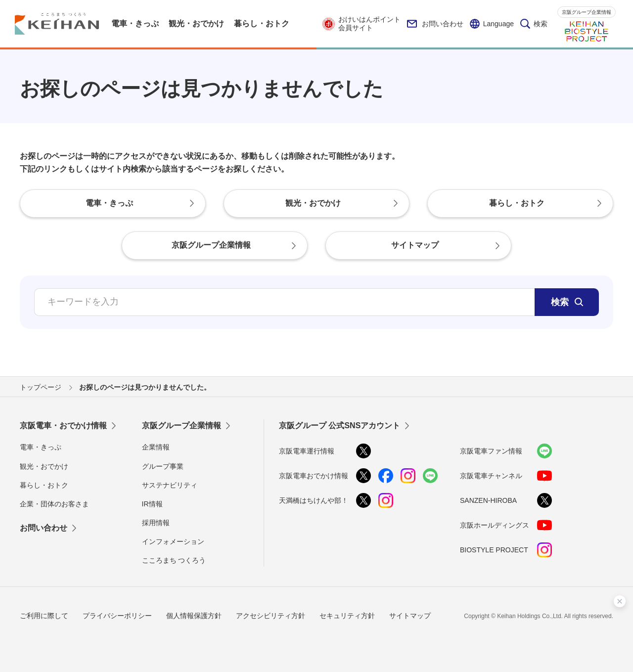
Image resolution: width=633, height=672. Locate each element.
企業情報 (156, 447)
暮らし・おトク (44, 485)
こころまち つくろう (174, 560)
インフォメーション (173, 541)
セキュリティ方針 (347, 616)
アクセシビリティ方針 (271, 616)
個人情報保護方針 (194, 616)
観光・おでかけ (44, 466)
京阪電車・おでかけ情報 (63, 426)
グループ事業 (163, 466)
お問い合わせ (435, 24)
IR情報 (152, 504)
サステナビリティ (170, 485)
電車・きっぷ (41, 447)
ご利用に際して (44, 616)
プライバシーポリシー (117, 616)
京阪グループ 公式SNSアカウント (339, 426)
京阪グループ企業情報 (587, 12)
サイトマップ (410, 616)
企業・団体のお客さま (54, 504)
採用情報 (156, 523)
